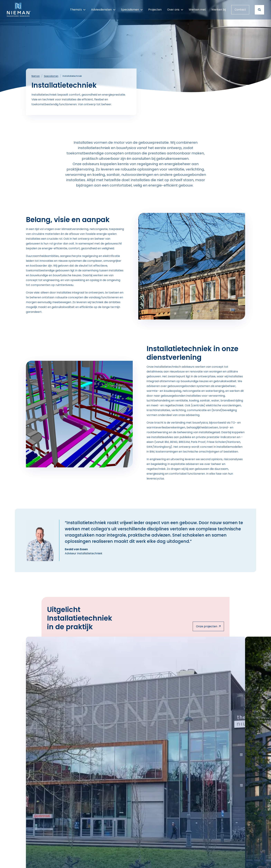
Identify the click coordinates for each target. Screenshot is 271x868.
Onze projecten (208, 626)
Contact (240, 10)
